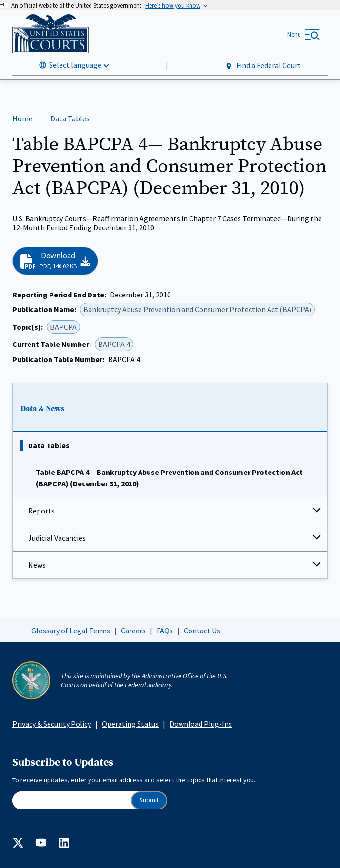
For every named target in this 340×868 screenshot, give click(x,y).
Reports (41, 511)
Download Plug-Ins (201, 724)
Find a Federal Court (263, 65)
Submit (149, 800)
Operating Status (130, 724)
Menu (294, 35)
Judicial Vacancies (57, 538)
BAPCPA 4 (114, 344)
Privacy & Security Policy (52, 724)
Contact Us (202, 631)
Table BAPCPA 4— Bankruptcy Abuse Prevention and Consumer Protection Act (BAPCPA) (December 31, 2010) (169, 478)
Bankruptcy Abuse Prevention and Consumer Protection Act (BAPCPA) (197, 309)
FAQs (165, 631)
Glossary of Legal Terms (71, 631)
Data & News (42, 409)
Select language (75, 65)
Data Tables (49, 445)
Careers (133, 631)
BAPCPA (63, 327)
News (37, 565)
